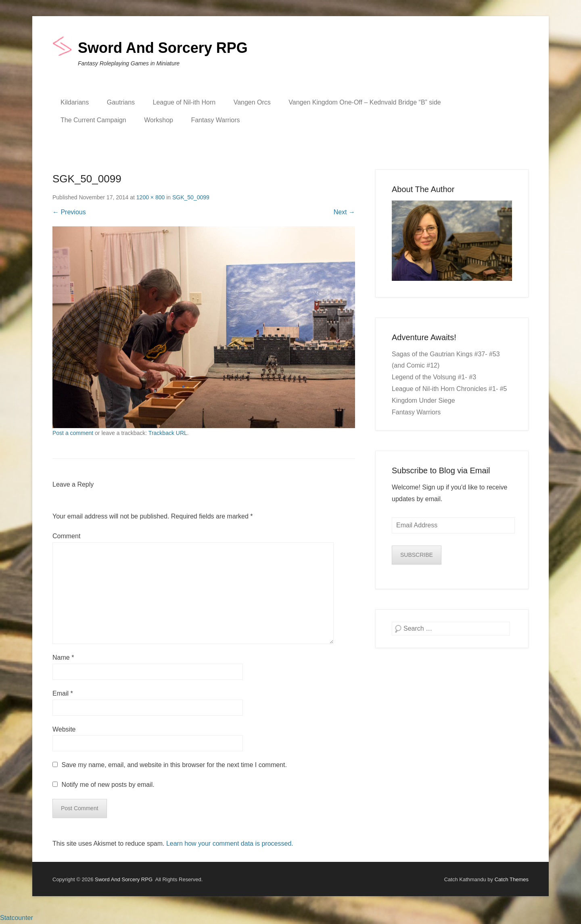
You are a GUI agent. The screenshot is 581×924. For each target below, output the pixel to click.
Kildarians (75, 102)
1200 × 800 (150, 197)
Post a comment (73, 433)
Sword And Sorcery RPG (163, 48)
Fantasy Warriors (215, 120)
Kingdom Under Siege (423, 400)
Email (63, 693)
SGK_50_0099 (191, 197)
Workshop (159, 120)
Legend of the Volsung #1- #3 (434, 377)
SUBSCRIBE (417, 555)
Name (63, 657)
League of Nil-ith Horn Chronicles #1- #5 (449, 389)
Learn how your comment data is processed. (230, 844)
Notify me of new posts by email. (108, 785)
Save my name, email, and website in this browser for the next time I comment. (174, 765)
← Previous (69, 212)
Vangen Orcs (252, 102)
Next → (344, 212)
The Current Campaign (93, 120)
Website (64, 729)
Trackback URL (168, 433)
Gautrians (121, 102)
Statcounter (17, 918)
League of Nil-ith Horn (184, 102)
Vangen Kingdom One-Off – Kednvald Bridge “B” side (365, 102)
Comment (66, 536)
